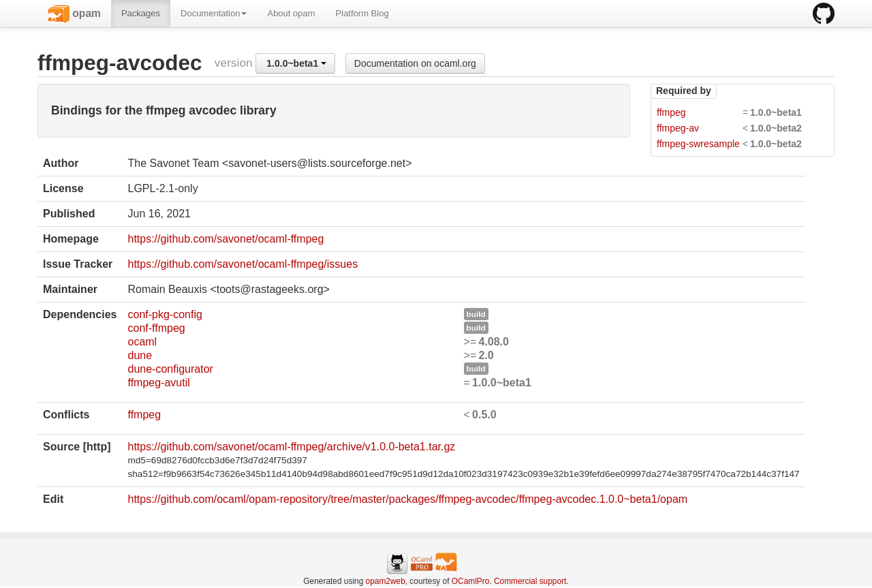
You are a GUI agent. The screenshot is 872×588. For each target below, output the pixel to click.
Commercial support (530, 581)
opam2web (386, 581)
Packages (141, 13)
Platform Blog (362, 13)
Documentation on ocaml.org (415, 63)
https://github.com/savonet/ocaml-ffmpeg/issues (243, 264)
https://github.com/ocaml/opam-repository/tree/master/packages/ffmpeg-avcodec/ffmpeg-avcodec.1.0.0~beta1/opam (407, 499)
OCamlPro (471, 581)
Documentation (214, 13)
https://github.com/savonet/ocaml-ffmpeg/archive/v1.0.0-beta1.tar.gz (291, 447)
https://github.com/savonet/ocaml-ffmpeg (225, 239)
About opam (291, 13)
